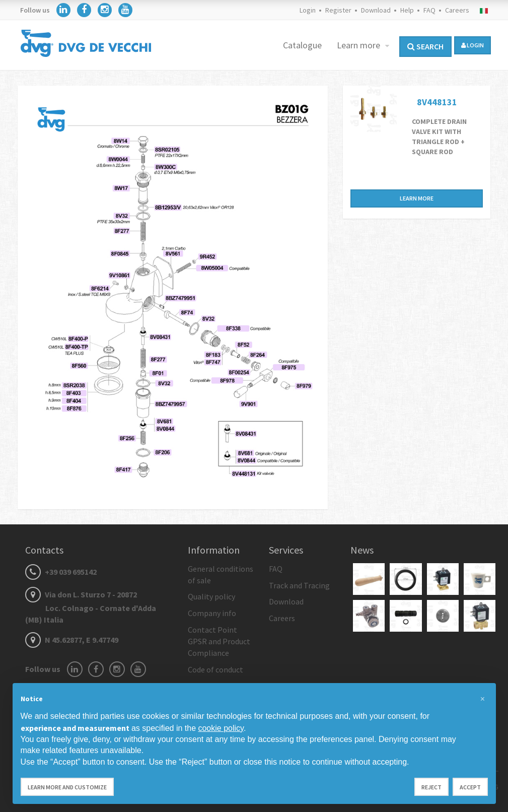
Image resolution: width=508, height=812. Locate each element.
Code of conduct (215, 669)
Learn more (359, 45)
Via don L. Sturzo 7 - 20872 (91, 607)
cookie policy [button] (221, 728)
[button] (483, 699)
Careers (457, 10)
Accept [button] (470, 787)
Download (376, 10)
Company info (212, 613)
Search (425, 46)
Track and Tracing (299, 585)
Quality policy (211, 596)
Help (407, 10)
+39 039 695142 (61, 572)
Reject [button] (431, 787)
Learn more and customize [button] (67, 787)
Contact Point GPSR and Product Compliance (219, 641)
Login (308, 10)
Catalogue (302, 45)
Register (338, 10)
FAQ (429, 10)
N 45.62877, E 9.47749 (72, 640)
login (473, 45)
